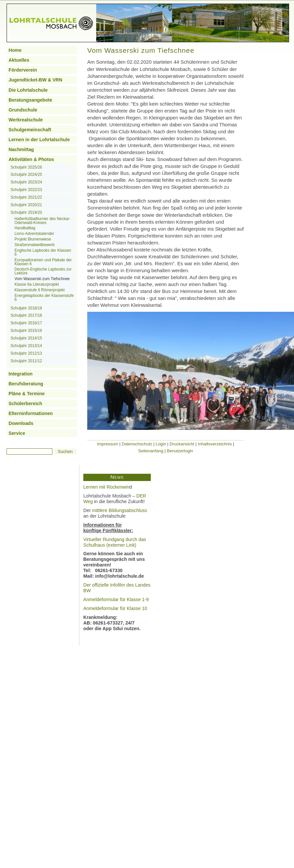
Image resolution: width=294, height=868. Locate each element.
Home (15, 50)
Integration (21, 374)
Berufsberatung (26, 384)
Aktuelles (19, 60)
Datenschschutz (137, 444)
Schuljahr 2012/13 (26, 353)
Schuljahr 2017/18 (26, 315)
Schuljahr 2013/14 (26, 346)
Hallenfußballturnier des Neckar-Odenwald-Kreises (42, 221)
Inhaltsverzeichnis (215, 444)
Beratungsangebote (30, 100)
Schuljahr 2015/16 (26, 331)
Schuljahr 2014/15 (26, 338)
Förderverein (23, 70)
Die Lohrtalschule (28, 90)
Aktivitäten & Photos (31, 159)
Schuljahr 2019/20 (26, 212)
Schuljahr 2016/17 (26, 323)
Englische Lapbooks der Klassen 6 (43, 252)
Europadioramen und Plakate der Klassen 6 (43, 262)
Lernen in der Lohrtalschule (39, 140)
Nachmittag (21, 149)
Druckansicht (182, 444)
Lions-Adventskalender (34, 234)
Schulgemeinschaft (30, 130)
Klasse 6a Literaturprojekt (37, 284)
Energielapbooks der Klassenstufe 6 (44, 298)
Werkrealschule (26, 120)
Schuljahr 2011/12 (26, 361)
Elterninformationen (31, 413)
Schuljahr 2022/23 (26, 190)
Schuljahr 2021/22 (26, 197)
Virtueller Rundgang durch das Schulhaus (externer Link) (115, 542)
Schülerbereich (25, 403)
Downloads (21, 423)
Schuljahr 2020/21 (26, 205)
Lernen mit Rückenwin (106, 487)
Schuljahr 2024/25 (26, 175)
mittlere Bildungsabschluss (120, 510)
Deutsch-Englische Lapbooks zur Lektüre (43, 271)
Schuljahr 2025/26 (26, 167)
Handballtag (25, 228)
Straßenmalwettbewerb (35, 245)
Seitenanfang (151, 451)
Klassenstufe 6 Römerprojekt (40, 290)
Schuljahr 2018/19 (26, 308)
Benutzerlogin (180, 451)
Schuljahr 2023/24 (26, 182)
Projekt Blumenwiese (33, 239)
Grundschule (23, 110)
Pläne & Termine (27, 394)
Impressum (108, 444)
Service (17, 433)
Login (161, 444)
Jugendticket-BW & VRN (35, 80)
